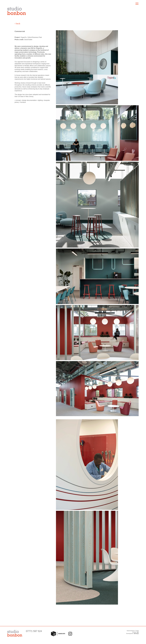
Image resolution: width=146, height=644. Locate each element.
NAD (138, 632)
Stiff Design (136, 634)
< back (17, 23)
